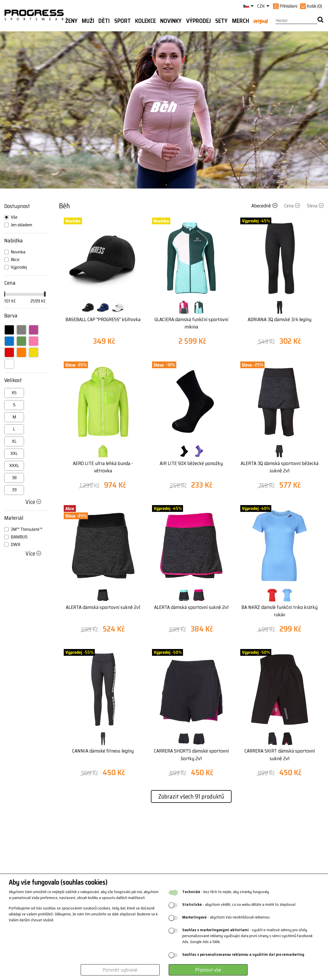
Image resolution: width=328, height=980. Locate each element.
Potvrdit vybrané (120, 970)
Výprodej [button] (199, 21)
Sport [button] (123, 21)
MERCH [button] (241, 21)
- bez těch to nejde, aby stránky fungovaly (226, 892)
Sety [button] (221, 21)
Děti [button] (104, 21)
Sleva (315, 206)
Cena (293, 206)
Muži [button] (88, 21)
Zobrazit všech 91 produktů (191, 796)
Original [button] (260, 21)
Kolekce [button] (146, 21)
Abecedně (265, 206)
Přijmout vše (208, 970)
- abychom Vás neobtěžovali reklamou (226, 917)
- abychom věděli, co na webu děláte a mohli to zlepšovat (239, 905)
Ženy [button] (71, 21)
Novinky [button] (171, 21)
